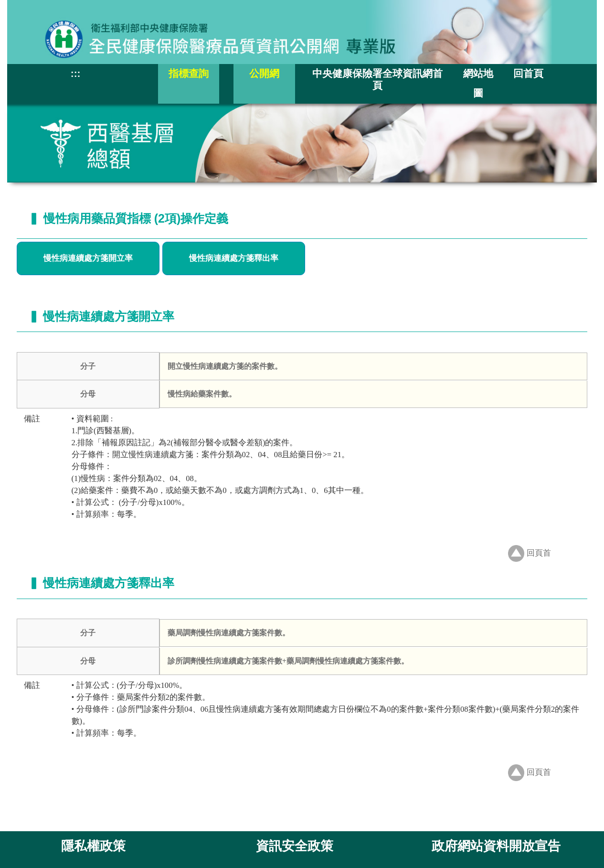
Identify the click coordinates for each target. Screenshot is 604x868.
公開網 (264, 73)
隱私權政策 (93, 846)
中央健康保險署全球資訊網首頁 (377, 79)
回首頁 (528, 73)
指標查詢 (189, 73)
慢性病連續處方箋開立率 (88, 258)
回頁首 (530, 553)
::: (76, 73)
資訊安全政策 (295, 846)
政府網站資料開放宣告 (496, 846)
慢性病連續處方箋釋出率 (234, 258)
